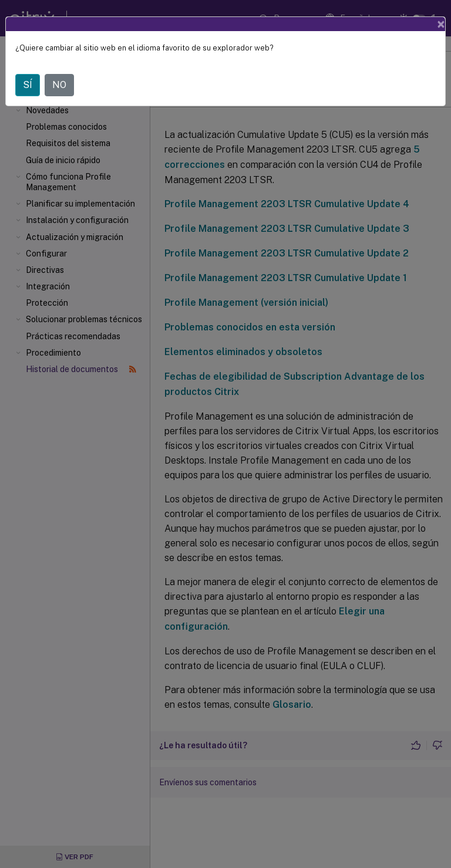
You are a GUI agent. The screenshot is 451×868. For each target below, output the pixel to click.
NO (59, 85)
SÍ (28, 85)
